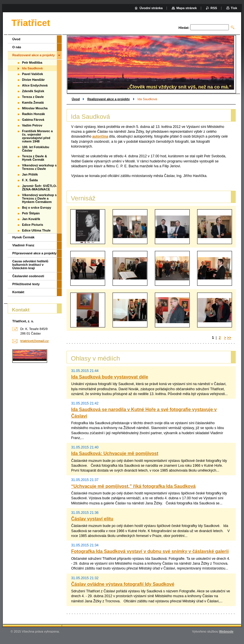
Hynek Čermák (23, 237)
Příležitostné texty (26, 284)
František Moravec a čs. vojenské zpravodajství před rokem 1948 (37, 136)
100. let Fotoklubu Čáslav (36, 149)
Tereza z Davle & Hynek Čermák (34, 158)
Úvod (76, 99)
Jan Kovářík (31, 219)
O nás (17, 47)
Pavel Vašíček (32, 74)
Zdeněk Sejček (33, 91)
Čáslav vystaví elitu (92, 519)
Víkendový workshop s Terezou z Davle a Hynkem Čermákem (39, 198)
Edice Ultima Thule (36, 230)
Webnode (226, 631)
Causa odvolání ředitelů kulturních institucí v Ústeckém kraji (30, 265)
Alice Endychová (35, 85)
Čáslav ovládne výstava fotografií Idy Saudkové (123, 584)
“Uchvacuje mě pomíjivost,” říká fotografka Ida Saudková (133, 486)
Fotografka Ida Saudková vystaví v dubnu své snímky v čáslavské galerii (150, 551)
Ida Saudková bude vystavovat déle (110, 377)
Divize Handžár (33, 80)
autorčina (100, 136)
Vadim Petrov (32, 125)
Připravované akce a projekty (34, 253)
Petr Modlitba (32, 63)
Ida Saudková (32, 68)
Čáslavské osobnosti (28, 276)
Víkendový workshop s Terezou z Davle (39, 167)
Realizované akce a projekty (109, 99)
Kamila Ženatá (33, 102)
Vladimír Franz (23, 245)
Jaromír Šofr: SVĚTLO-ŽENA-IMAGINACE (39, 188)
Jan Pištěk (30, 174)
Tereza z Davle (33, 97)
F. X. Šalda (30, 180)
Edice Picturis (33, 225)
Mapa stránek (187, 8)
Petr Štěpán (31, 213)
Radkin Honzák (33, 114)
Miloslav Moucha (35, 108)
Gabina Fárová (33, 120)
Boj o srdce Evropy (37, 208)
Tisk (234, 8)
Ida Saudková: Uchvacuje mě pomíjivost (115, 453)
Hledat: (184, 28)
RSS (214, 8)
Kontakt (18, 292)
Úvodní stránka (151, 8)
